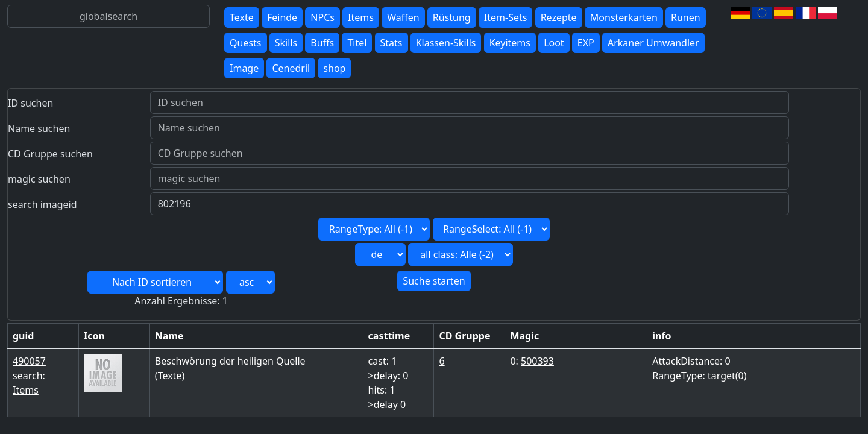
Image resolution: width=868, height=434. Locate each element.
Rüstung (452, 17)
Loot (554, 43)
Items (361, 17)
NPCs (322, 17)
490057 (29, 361)
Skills (286, 43)
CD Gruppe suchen (50, 154)
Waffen (403, 17)
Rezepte (559, 17)
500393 (537, 361)
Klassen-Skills (446, 43)
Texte (242, 17)
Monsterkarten (624, 17)
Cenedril (291, 68)
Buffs (322, 43)
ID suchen (30, 103)
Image (244, 68)
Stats (392, 43)
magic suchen (39, 179)
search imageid (42, 204)
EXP (586, 43)
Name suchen (39, 128)
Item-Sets (506, 17)
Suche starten (434, 281)
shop (334, 68)
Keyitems (510, 43)
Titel (357, 43)
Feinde (282, 17)
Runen (686, 17)
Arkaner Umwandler (653, 43)
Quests (246, 43)
